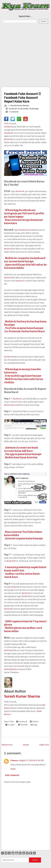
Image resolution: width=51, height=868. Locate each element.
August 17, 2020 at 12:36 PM (31, 760)
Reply (13, 769)
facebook (8, 139)
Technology (34, 109)
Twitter (34, 722)
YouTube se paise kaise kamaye (24, 328)
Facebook (13, 109)
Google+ (10, 725)
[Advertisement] (26, 52)
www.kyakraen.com (13, 669)
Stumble (23, 725)
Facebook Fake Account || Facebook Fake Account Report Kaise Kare (22, 97)
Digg (34, 725)
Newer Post (7, 745)
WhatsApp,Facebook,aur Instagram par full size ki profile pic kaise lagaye (24, 213)
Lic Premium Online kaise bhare (25, 331)
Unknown (14, 760)
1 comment (14, 112)
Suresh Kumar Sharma (22, 696)
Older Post (44, 745)
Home (26, 745)
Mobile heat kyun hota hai (21, 457)
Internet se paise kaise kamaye (24, 538)
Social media (23, 109)
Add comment (12, 775)
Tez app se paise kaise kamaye (23, 454)
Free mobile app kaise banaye (23, 376)
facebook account (27, 230)
